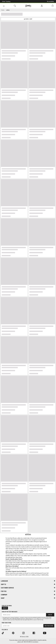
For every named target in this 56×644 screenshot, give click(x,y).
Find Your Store (6, 623)
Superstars (37, 549)
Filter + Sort (28, 19)
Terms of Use (34, 619)
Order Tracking (6, 1)
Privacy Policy (42, 619)
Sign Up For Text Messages (10, 612)
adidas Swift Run (10, 550)
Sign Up (5, 608)
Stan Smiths (29, 549)
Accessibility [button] (50, 1)
